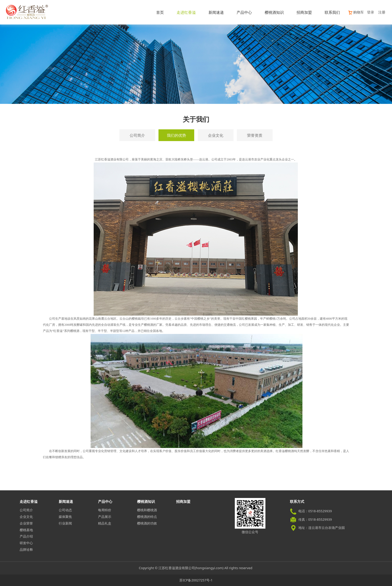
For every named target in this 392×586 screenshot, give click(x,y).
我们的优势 (176, 135)
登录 (371, 12)
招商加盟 (304, 12)
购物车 (356, 12)
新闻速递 (216, 12)
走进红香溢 (186, 12)
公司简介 (137, 135)
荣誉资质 (255, 135)
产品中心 (244, 12)
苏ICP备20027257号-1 (196, 580)
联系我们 (332, 12)
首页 (160, 12)
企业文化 (216, 135)
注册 (382, 12)
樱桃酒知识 (274, 12)
